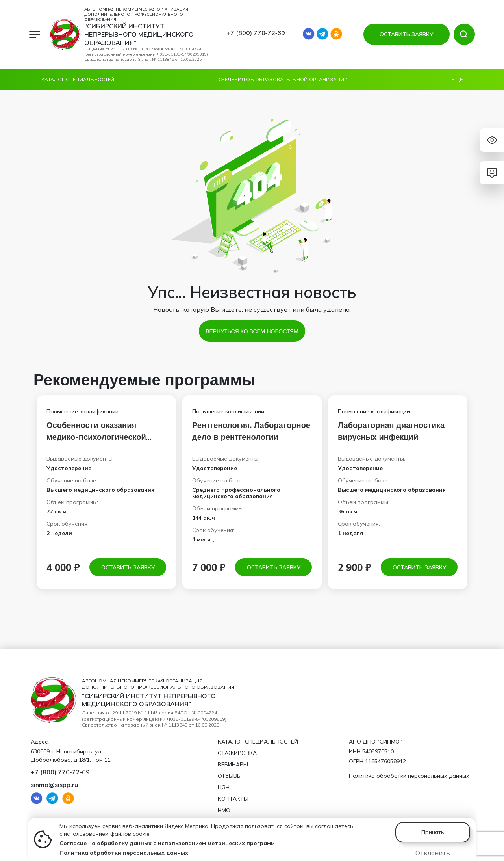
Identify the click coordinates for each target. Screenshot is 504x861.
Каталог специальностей (78, 79)
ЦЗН (224, 787)
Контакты (233, 799)
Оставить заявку (128, 567)
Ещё (457, 79)
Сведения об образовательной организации (283, 79)
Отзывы (230, 776)
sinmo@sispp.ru (54, 785)
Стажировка (237, 753)
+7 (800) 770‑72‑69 (256, 33)
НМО (224, 810)
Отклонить (433, 853)
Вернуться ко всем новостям (252, 331)
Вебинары (233, 764)
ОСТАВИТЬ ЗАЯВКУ (406, 34)
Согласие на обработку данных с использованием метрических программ (167, 843)
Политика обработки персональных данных (124, 853)
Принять (433, 832)
